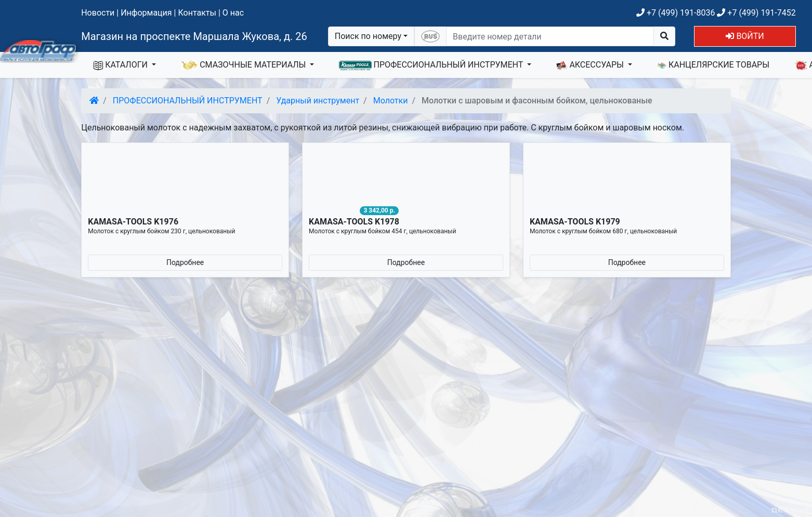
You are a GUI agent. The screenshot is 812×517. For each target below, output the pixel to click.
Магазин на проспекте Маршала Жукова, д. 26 (194, 36)
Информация (146, 13)
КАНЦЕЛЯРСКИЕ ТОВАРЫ (713, 65)
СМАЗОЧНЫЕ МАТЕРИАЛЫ (244, 65)
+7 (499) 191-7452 (756, 13)
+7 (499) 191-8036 (676, 13)
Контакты (197, 13)
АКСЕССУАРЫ (591, 65)
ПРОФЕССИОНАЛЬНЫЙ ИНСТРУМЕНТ (432, 65)
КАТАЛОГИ (122, 65)
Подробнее (185, 262)
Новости (98, 13)
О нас (233, 13)
